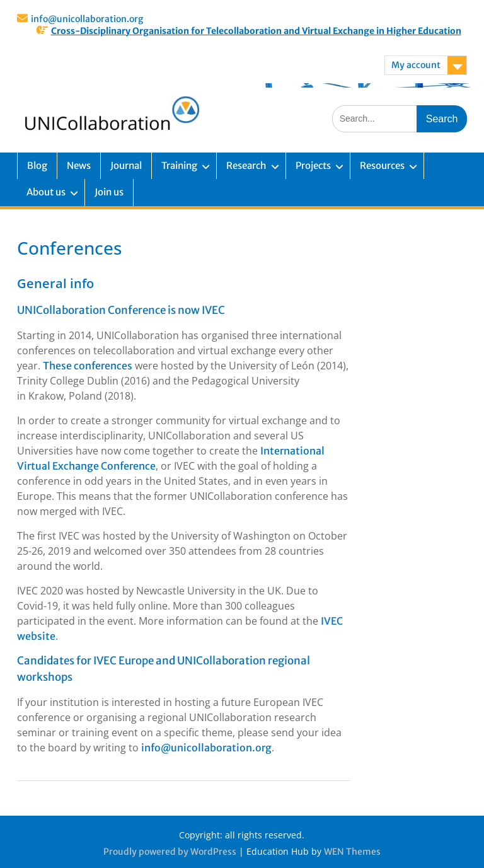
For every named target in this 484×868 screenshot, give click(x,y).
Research (246, 165)
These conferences (88, 366)
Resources (382, 165)
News (79, 165)
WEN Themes (352, 852)
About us (46, 192)
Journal (126, 165)
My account (416, 65)
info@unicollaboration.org (87, 19)
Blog (37, 165)
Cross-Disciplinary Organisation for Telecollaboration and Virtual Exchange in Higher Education (256, 31)
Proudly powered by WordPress (170, 852)
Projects (313, 165)
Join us (109, 192)
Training (179, 165)
